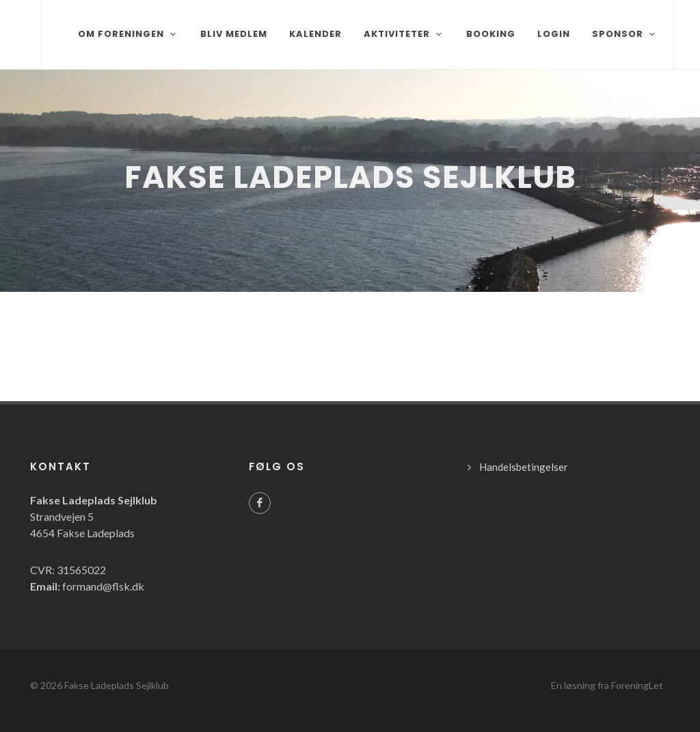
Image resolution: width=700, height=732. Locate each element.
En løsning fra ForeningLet (607, 685)
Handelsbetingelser (524, 467)
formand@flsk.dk (103, 586)
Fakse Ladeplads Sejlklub (117, 685)
